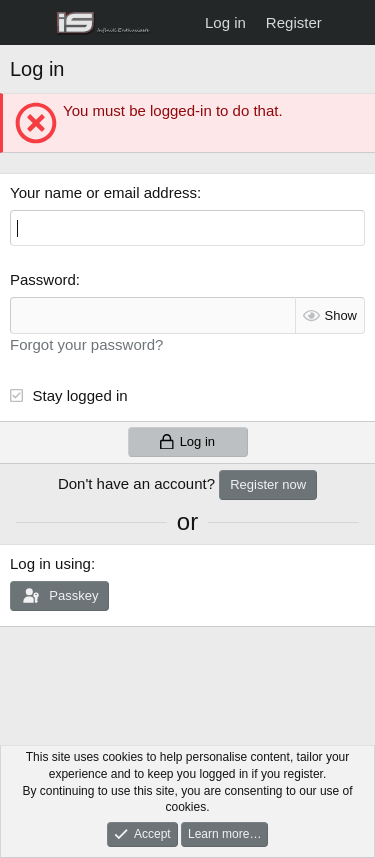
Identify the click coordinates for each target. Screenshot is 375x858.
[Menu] (27, 23)
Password (43, 279)
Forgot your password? (86, 344)
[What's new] (351, 22)
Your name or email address (103, 192)
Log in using (50, 563)
